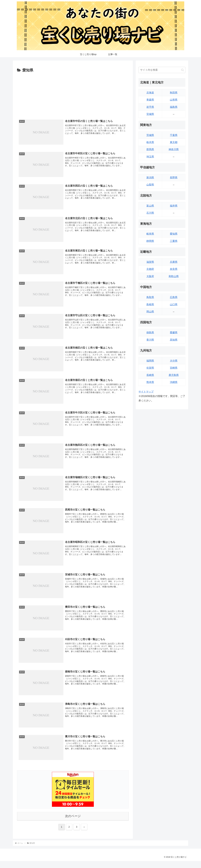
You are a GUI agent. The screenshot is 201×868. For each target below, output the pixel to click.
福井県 (174, 206)
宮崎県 (174, 368)
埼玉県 (150, 157)
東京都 (174, 142)
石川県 (150, 213)
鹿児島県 (174, 375)
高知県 (174, 340)
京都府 (150, 269)
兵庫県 (174, 262)
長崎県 (150, 375)
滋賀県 (150, 262)
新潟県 (150, 178)
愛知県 (174, 234)
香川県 (150, 340)
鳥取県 (150, 297)
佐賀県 (150, 368)
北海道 (150, 93)
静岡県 (150, 241)
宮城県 (150, 114)
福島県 (174, 107)
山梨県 (150, 185)
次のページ (73, 816)
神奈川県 (174, 149)
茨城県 (150, 135)
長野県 (174, 178)
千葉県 (174, 135)
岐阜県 (150, 234)
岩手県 (150, 107)
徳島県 (150, 333)
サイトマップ (146, 392)
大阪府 (150, 276)
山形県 (174, 100)
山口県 (174, 304)
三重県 (174, 241)
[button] (183, 70)
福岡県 (150, 361)
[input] (162, 70)
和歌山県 (174, 276)
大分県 (174, 361)
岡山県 (150, 312)
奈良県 (174, 269)
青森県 (150, 100)
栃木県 (150, 142)
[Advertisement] (73, 94)
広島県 (174, 297)
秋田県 (174, 93)
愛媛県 (174, 333)
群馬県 (150, 149)
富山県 (150, 206)
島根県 (150, 304)
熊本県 (150, 382)
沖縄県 (174, 382)
